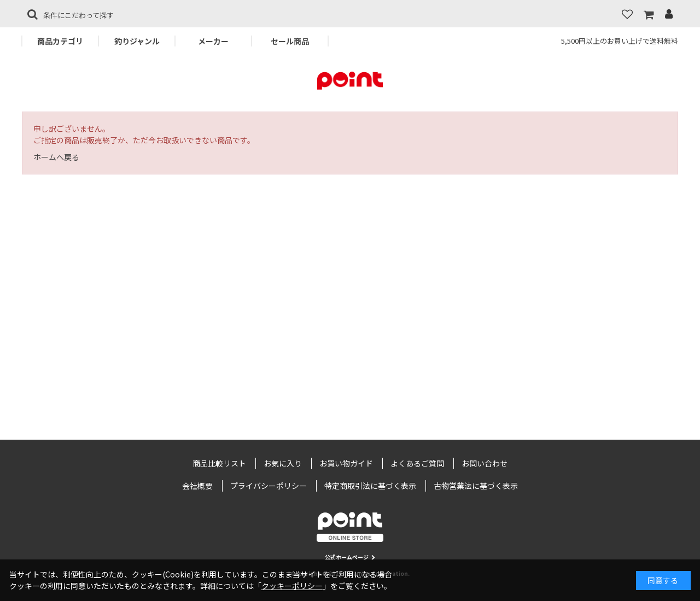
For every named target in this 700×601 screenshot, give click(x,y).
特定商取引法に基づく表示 (370, 486)
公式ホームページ (350, 557)
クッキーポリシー (292, 586)
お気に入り (283, 463)
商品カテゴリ (60, 41)
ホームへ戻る (56, 157)
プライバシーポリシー (269, 486)
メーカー (213, 41)
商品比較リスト (219, 463)
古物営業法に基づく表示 (476, 486)
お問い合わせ (485, 463)
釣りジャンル (137, 41)
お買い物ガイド (346, 463)
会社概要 (197, 486)
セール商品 (290, 41)
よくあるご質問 (417, 463)
